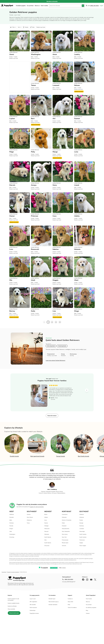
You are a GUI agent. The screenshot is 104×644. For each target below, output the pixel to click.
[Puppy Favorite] (28, 33)
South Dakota (48, 543)
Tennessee (82, 540)
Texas (28, 523)
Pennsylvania (65, 540)
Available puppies (21, 6)
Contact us (70, 599)
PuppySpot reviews (34, 613)
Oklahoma (29, 520)
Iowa (46, 520)
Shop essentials (11, 609)
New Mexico (30, 517)
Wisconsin (47, 546)
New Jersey (65, 534)
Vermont (64, 546)
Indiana (46, 517)
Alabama (82, 514)
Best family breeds (84, 456)
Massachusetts (66, 529)
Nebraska (47, 534)
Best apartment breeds (37, 456)
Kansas (46, 523)
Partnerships (33, 610)
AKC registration (33, 602)
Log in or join (33, 599)
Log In (101, 6)
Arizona (29, 514)
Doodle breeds (14, 456)
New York (64, 537)
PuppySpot (4, 572)
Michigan (46, 526)
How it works (44, 6)
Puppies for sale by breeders (13, 572)
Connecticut (65, 514)
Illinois (46, 514)
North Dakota (48, 537)
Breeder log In (52, 599)
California (12, 514)
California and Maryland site (54, 629)
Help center (70, 602)
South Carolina (83, 537)
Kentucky (82, 526)
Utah (11, 531)
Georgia (81, 523)
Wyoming (12, 537)
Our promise (30, 6)
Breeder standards (53, 605)
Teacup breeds (60, 456)
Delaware (64, 517)
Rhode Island (65, 543)
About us (37, 6)
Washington (12, 534)
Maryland (64, 526)
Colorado (12, 517)
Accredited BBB (43, 629)
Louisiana (82, 529)
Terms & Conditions (72, 607)
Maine (63, 523)
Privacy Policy (29, 629)
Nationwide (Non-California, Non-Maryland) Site (73, 629)
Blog (87, 610)
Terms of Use (21, 629)
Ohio (45, 540)
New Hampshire (66, 531)
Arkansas (82, 517)
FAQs (69, 605)
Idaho (11, 520)
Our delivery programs (91, 607)
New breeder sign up (54, 602)
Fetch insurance (33, 607)
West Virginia (83, 546)
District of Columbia (67, 520)
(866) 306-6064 (94, 6)
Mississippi (82, 531)
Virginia (81, 543)
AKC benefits (33, 605)
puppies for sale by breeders (37, 507)
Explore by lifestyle (12, 606)
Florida (81, 520)
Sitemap (36, 629)
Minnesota (47, 529)
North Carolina (83, 534)
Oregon (11, 529)
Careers (88, 613)
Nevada (11, 526)
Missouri (46, 531)
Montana (11, 523)
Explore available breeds (14, 603)
